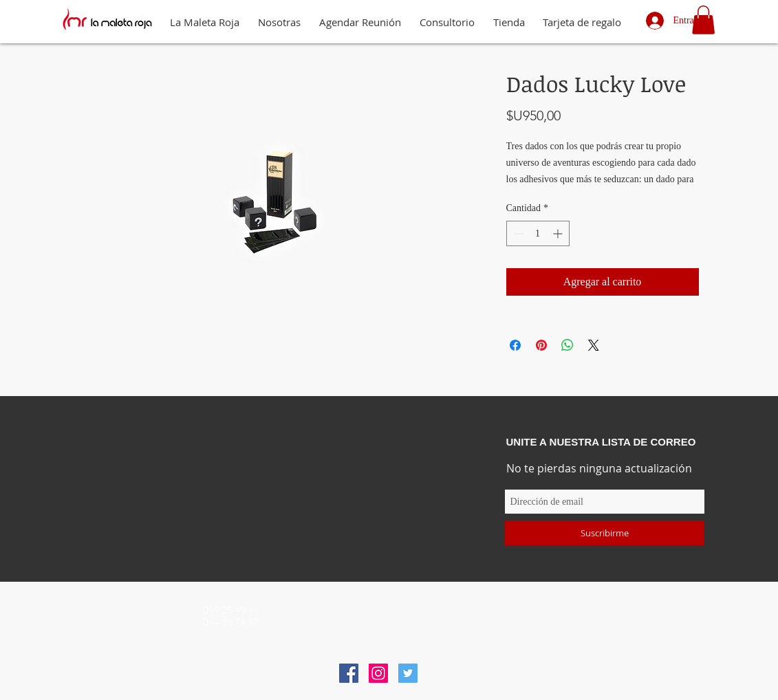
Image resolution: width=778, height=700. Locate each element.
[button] (703, 20)
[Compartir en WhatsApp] (568, 345)
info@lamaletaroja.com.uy (395, 612)
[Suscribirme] (605, 533)
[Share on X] (594, 345)
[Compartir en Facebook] (515, 345)
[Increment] (559, 233)
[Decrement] (517, 233)
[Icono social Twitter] (408, 673)
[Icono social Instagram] (378, 673)
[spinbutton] (538, 233)
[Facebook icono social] (349, 673)
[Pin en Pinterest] (541, 345)
